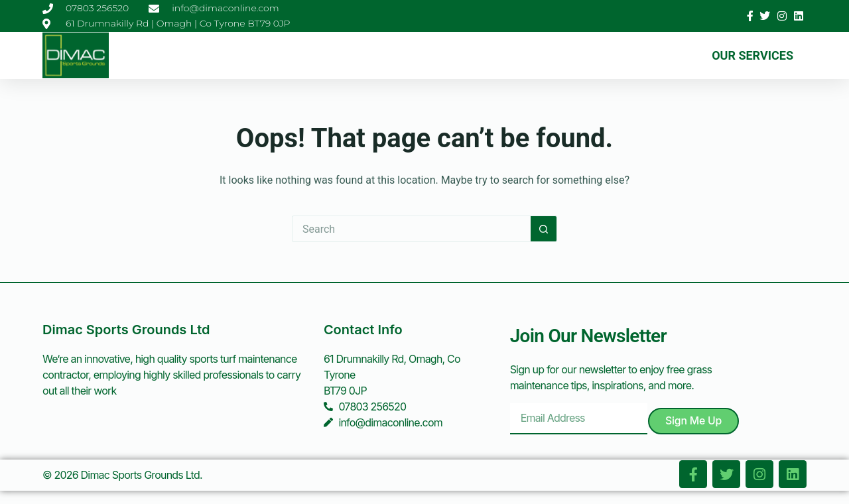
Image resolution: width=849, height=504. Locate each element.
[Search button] (544, 229)
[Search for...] (411, 229)
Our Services (752, 55)
